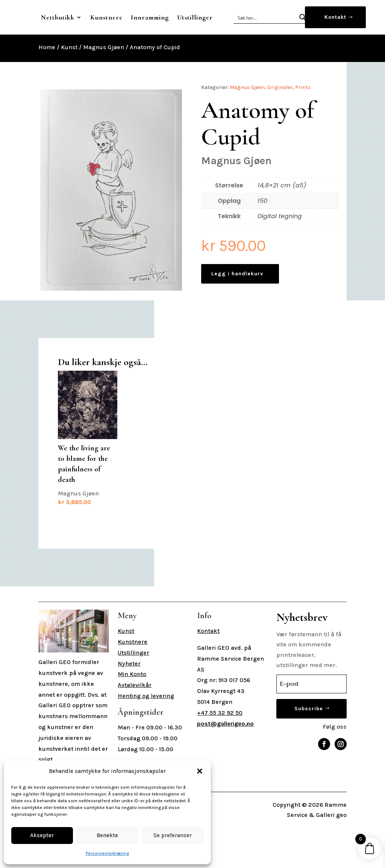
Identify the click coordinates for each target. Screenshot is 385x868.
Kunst (69, 76)
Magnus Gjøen (104, 76)
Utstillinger (157, 46)
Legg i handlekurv (237, 302)
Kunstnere (159, 17)
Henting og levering (146, 739)
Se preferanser (173, 835)
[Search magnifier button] (303, 32)
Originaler (280, 116)
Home (47, 76)
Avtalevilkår (135, 728)
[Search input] (265, 32)
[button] (200, 771)
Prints (303, 116)
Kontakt (335, 31)
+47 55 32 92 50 (220, 756)
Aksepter (42, 835)
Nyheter (129, 707)
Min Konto (132, 718)
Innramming (202, 17)
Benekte (107, 835)
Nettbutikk (110, 17)
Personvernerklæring (107, 853)
